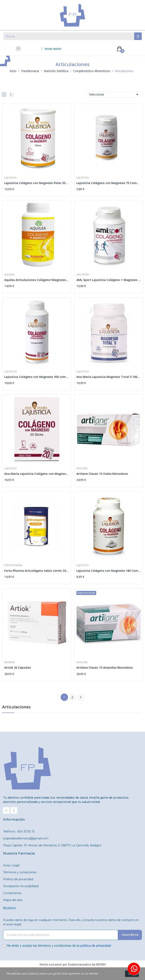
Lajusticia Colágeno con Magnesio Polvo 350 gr (37, 183)
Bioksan (9, 662)
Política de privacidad (18, 879)
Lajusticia (11, 178)
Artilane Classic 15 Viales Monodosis (102, 474)
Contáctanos (12, 893)
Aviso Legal (11, 865)
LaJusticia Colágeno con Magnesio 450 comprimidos (37, 377)
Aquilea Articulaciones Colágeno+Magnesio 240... (37, 280)
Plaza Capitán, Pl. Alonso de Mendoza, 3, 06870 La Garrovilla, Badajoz (52, 845)
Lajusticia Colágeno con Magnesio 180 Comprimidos (109, 571)
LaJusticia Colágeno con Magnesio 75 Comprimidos (109, 183)
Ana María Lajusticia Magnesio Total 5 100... (108, 377)
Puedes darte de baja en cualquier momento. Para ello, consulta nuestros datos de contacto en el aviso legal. (71, 922)
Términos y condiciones (20, 872)
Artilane (82, 468)
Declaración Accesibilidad (21, 886)
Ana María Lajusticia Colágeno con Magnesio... (37, 474)
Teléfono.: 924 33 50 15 (19, 831)
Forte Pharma (13, 565)
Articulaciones (16, 707)
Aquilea (9, 275)
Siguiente (81, 697)
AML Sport (83, 275)
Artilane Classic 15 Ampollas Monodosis (105, 668)
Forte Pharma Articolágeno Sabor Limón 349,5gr (37, 571)
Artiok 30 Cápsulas (18, 668)
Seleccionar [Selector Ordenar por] (114, 94)
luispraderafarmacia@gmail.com (26, 838)
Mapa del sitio (13, 900)
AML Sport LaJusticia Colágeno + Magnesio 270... (109, 280)
